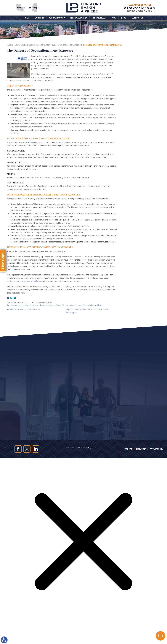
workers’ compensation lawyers (29, 281)
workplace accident (94, 305)
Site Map (128, 449)
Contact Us (137, 18)
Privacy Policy (156, 449)
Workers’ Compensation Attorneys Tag (71, 305)
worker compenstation (46, 305)
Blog (124, 18)
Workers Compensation (69, 45)
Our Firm (39, 18)
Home (26, 18)
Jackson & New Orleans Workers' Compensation (29, 45)
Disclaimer (141, 449)
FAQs (113, 18)
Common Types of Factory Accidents (24, 309)
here (23, 293)
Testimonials (99, 18)
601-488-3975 (148, 8)
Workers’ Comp (57, 18)
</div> (18, 635)
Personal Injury (78, 18)
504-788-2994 (131, 8)
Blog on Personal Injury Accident (24, 305)
